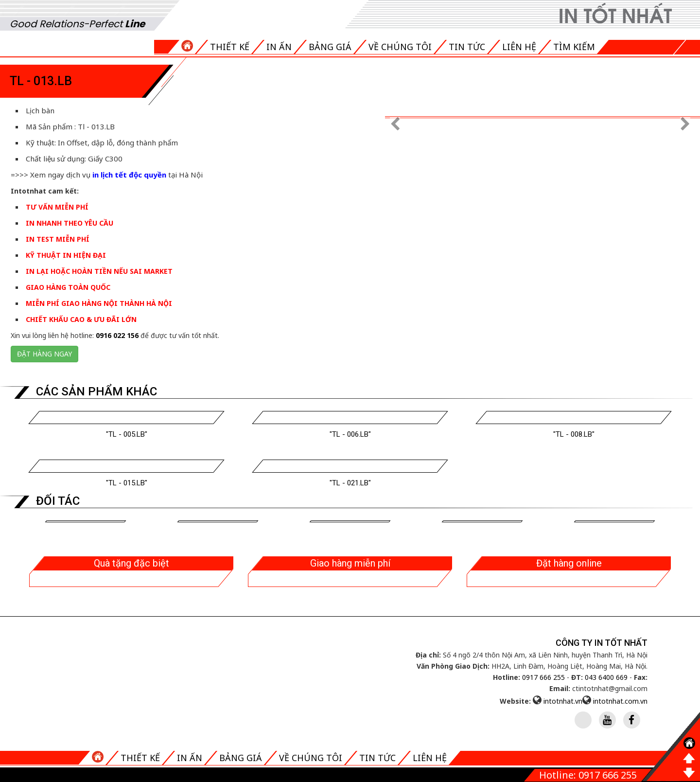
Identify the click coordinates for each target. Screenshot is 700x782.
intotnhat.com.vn (620, 701)
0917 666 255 (543, 677)
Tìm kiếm (574, 47)
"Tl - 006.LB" (350, 434)
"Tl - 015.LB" (127, 483)
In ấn (279, 47)
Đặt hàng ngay (44, 354)
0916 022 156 (117, 335)
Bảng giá (330, 47)
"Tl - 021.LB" (350, 483)
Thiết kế (230, 47)
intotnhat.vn (563, 701)
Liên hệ (519, 47)
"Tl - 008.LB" (574, 434)
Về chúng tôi (400, 47)
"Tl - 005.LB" (127, 434)
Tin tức (467, 47)
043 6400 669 (606, 677)
